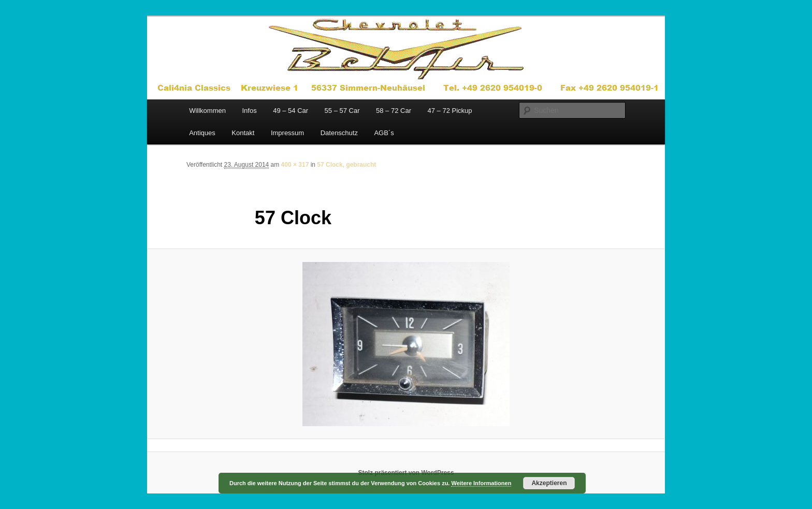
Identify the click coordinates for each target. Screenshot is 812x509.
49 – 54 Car (291, 111)
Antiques (202, 133)
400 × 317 (295, 165)
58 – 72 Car (394, 111)
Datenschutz (339, 133)
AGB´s (384, 133)
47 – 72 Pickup (450, 111)
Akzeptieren (549, 483)
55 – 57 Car (342, 111)
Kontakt (243, 133)
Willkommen (207, 111)
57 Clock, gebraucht (346, 165)
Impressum (287, 133)
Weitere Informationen (481, 483)
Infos (249, 111)
